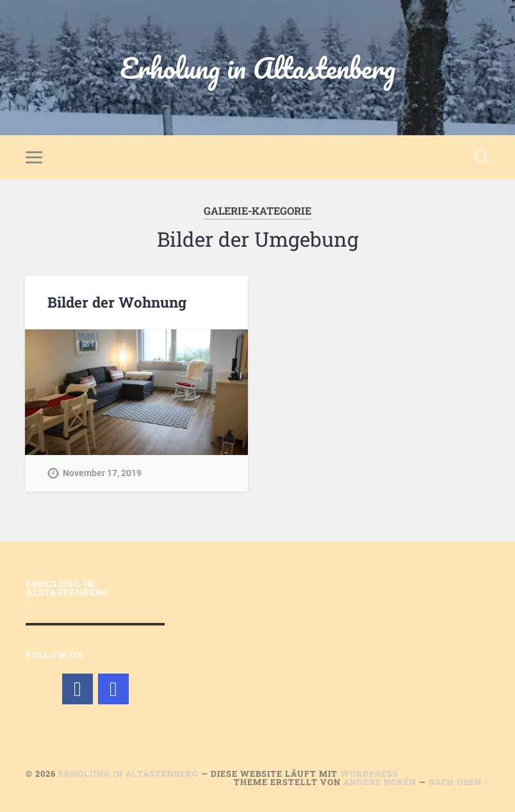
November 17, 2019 (102, 473)
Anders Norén (380, 782)
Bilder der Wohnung (117, 302)
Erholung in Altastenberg (257, 68)
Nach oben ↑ (459, 782)
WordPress (369, 774)
